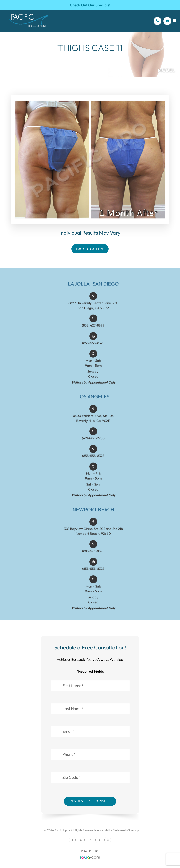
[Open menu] (175, 21)
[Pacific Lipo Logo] (29, 21)
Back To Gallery (90, 249)
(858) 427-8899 (93, 331)
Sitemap (133, 830)
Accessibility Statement (111, 830)
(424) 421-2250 (93, 444)
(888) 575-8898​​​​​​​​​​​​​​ (93, 557)
